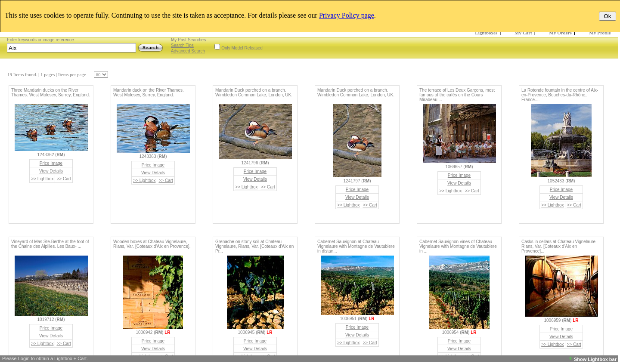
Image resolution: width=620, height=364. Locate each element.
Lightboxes (486, 33)
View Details (51, 171)
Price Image (51, 163)
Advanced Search (188, 51)
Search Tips (182, 45)
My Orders (561, 33)
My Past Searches (188, 40)
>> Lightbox (42, 179)
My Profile (600, 33)
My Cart (523, 33)
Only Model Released (242, 48)
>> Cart (64, 179)
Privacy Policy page (347, 15)
